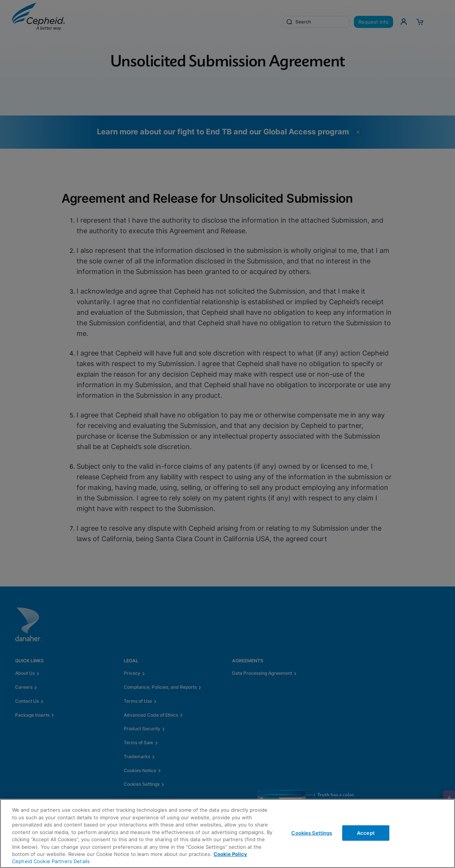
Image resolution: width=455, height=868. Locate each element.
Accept (366, 833)
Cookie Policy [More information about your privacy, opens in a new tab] (230, 854)
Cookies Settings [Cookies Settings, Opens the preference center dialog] (312, 833)
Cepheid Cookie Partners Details (51, 861)
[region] (227, 833)
